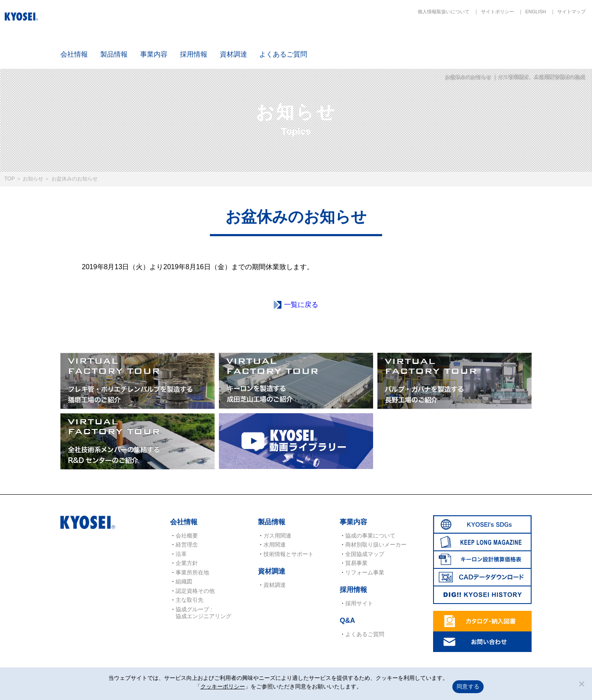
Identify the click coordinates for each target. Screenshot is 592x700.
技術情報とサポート (289, 554)
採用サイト (359, 603)
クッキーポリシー (223, 686)
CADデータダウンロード (512, 39)
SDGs (361, 39)
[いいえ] (581, 684)
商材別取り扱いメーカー (376, 545)
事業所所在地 (192, 572)
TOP (9, 179)
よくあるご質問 (283, 54)
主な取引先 (190, 600)
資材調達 (233, 54)
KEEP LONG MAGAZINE (411, 39)
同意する (468, 686)
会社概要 (187, 536)
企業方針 (187, 563)
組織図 (184, 581)
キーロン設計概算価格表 (461, 39)
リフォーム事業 (365, 572)
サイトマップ (571, 12)
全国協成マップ (365, 554)
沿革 (181, 554)
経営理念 (187, 545)
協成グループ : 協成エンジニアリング (203, 613)
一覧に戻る (301, 305)
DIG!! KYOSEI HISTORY (562, 39)
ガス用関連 (277, 536)
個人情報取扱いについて (444, 12)
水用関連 (275, 545)
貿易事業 (356, 563)
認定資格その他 (195, 591)
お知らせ (33, 179)
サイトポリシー (498, 12)
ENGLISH (535, 12)
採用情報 (194, 54)
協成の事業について (370, 536)
